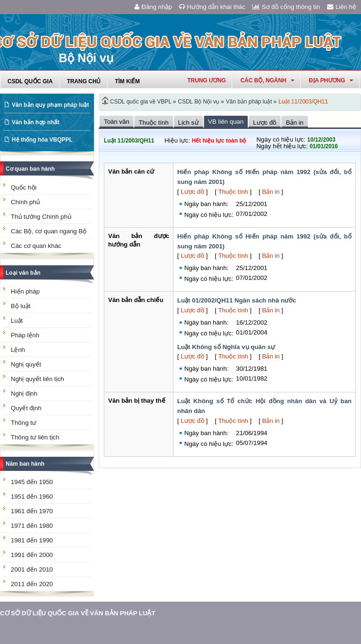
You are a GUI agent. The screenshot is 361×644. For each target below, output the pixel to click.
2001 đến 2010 (32, 569)
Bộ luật (21, 306)
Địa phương (331, 80)
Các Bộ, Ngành (267, 80)
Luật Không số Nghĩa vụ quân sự (226, 347)
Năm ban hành (25, 464)
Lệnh (18, 350)
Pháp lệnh (25, 335)
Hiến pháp (25, 291)
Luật (17, 321)
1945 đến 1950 (32, 482)
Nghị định (24, 394)
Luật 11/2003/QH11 (303, 102)
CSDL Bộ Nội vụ (199, 102)
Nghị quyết (26, 364)
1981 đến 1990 (32, 540)
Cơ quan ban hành (30, 169)
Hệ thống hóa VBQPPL (42, 140)
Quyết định (26, 408)
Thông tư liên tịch (35, 437)
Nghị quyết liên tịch (37, 379)
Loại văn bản (23, 273)
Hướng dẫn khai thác (212, 7)
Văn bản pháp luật (249, 102)
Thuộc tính (233, 192)
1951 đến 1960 (32, 497)
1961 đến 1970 (32, 511)
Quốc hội (24, 187)
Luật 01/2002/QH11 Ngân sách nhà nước (237, 300)
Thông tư (24, 423)
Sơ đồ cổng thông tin (286, 7)
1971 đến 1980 (32, 526)
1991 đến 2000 (32, 555)
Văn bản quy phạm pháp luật (50, 105)
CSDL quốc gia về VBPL (141, 102)
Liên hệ (342, 7)
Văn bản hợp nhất (35, 122)
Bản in (271, 192)
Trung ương (206, 80)
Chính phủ (25, 202)
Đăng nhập (153, 7)
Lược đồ (192, 192)
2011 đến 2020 (32, 584)
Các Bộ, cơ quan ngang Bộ (49, 231)
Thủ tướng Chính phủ (41, 217)
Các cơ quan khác (36, 246)
